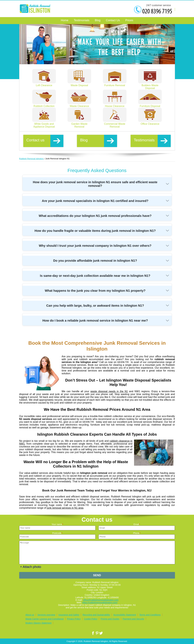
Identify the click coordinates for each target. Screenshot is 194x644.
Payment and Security (134, 619)
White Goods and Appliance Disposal (44, 124)
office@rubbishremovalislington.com (101, 600)
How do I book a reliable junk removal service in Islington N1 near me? (95, 321)
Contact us (45, 141)
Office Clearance (150, 122)
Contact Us (113, 20)
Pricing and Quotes (110, 619)
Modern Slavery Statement (39, 623)
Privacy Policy (74, 619)
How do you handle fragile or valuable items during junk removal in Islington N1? (95, 231)
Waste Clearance (79, 105)
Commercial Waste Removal (115, 124)
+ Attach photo (31, 567)
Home (65, 20)
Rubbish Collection (44, 105)
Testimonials (152, 141)
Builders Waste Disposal (150, 85)
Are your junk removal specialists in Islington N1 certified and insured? (95, 201)
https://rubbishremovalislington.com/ (100, 602)
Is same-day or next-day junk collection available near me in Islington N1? (95, 276)
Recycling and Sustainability (96, 615)
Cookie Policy (91, 619)
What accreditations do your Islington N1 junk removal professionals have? (95, 216)
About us (30, 615)
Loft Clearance (44, 84)
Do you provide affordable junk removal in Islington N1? (95, 261)
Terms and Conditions (150, 615)
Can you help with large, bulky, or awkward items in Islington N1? (95, 306)
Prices (129, 20)
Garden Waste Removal (79, 124)
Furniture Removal (115, 84)
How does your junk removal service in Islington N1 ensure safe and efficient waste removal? (95, 184)
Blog (99, 141)
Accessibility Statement (125, 615)
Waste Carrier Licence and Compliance (45, 619)
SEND (97, 575)
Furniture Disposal (150, 105)
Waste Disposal (79, 84)
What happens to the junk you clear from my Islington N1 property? (95, 291)
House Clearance (115, 105)
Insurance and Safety (69, 615)
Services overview (46, 615)
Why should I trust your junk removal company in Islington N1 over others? (95, 246)
